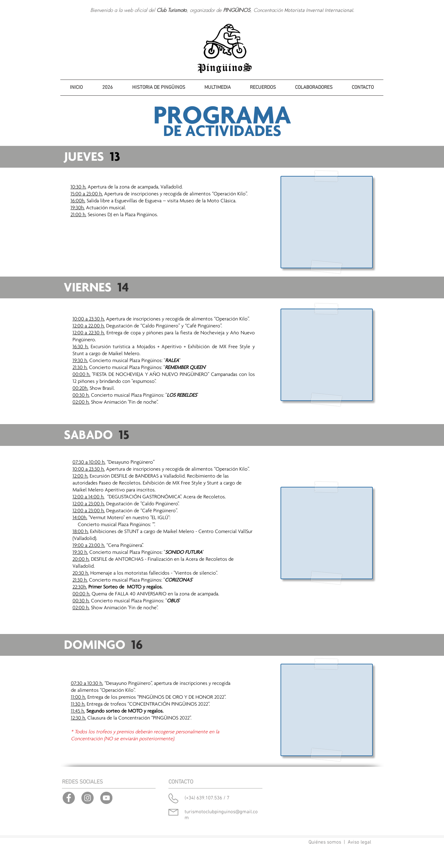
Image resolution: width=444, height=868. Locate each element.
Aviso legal (359, 842)
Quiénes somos (325, 842)
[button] (108, 88)
